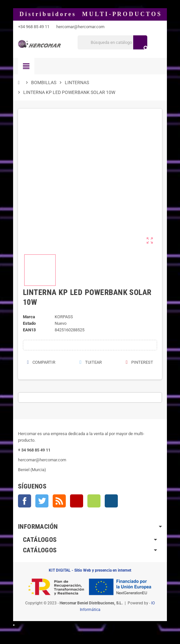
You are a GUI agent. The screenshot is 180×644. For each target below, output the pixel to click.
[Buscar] (112, 42)
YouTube (77, 501)
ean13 (29, 330)
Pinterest (139, 362)
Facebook (25, 501)
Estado (29, 323)
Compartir (41, 362)
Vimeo (94, 501)
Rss (59, 501)
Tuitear (90, 362)
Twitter (42, 501)
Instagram (111, 501)
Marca (29, 317)
